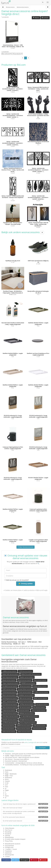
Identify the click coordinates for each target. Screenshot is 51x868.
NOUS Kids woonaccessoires (10, 704)
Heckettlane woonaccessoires (26, 695)
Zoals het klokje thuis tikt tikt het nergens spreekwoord (25, 804)
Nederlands (8, 770)
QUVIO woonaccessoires (9, 689)
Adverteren (8, 853)
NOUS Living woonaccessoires (28, 722)
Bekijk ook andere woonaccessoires (23, 232)
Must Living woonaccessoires (10, 677)
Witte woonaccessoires (25, 698)
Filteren (36, 18)
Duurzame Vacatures (11, 761)
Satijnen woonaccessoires (24, 732)
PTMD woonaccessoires (40, 725)
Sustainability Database (12, 765)
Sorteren (45, 18)
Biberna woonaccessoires (9, 695)
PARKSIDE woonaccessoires (28, 683)
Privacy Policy (9, 841)
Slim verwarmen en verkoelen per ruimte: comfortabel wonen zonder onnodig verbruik (25, 812)
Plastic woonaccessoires (40, 680)
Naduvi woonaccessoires (9, 732)
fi (5, 792)
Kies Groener (9, 759)
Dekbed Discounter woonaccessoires (31, 674)
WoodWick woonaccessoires (10, 686)
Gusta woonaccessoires (39, 729)
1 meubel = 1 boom (11, 849)
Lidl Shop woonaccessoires (27, 704)
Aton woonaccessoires (39, 707)
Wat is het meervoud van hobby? (25, 808)
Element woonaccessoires (25, 680)
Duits (7, 787)
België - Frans (9, 776)
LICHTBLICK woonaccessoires (10, 722)
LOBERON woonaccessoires (24, 725)
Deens (7, 796)
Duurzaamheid (9, 846)
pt (6, 788)
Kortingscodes (9, 847)
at (6, 798)
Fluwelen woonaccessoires (27, 677)
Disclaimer (8, 834)
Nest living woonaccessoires (10, 698)
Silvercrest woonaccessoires (10, 707)
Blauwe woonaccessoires (9, 680)
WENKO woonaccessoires (40, 698)
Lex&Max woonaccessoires (9, 671)
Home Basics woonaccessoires (10, 716)
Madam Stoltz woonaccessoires (11, 674)
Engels (7, 790)
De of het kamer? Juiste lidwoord (25, 821)
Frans (7, 772)
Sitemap (8, 836)
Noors (7, 779)
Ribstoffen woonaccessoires (10, 719)
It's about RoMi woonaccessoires (29, 716)
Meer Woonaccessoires (25, 547)
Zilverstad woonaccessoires (10, 713)
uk (6, 794)
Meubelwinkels (9, 837)
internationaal (23, 761)
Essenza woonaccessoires (24, 729)
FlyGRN (7, 756)
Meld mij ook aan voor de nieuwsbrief (17, 580)
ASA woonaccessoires (25, 707)
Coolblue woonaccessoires (41, 692)
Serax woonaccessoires (8, 729)
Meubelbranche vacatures (13, 844)
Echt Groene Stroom (11, 757)
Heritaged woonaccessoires (27, 719)
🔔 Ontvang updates (26, 584)
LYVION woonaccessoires (25, 671)
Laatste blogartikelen (10, 800)
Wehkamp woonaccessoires (27, 713)
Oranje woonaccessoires (9, 710)
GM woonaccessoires (25, 686)
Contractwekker (10, 763)
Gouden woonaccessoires (40, 686)
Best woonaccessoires (23, 710)
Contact (7, 857)
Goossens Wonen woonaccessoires (27, 689)
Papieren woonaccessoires (25, 701)
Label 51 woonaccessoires (9, 701)
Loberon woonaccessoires (39, 710)
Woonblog (8, 832)
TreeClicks (8, 754)
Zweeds (7, 781)
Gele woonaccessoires (8, 725)
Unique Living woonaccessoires (11, 683)
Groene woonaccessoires (25, 692)
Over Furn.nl (9, 830)
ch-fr (6, 785)
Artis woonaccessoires (42, 704)
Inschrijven (43, 748)
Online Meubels (10, 828)
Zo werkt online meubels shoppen (15, 839)
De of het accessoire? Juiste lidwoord (25, 817)
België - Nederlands (11, 774)
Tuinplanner (8, 851)
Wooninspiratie (9, 855)
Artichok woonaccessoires (9, 692)
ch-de (7, 783)
